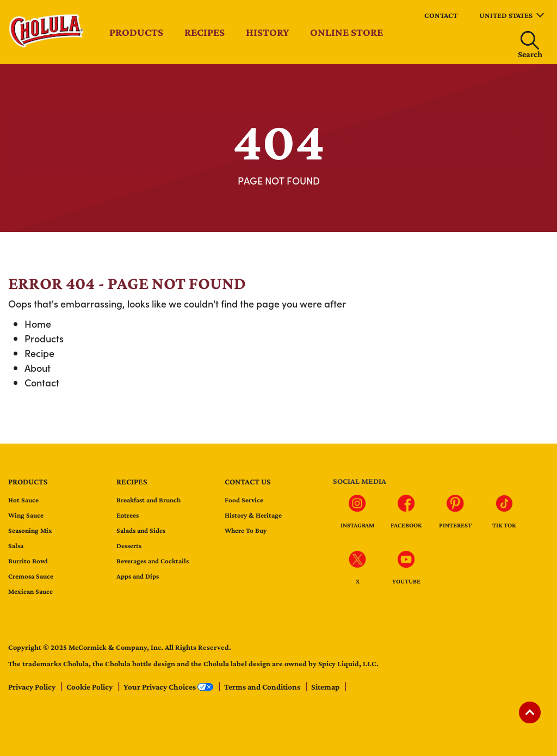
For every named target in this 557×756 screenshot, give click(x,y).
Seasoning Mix (30, 530)
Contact (441, 15)
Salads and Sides (141, 530)
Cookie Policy (90, 687)
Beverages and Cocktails (153, 561)
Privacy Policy (33, 687)
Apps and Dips (138, 576)
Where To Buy (246, 530)
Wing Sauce (26, 515)
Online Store (346, 32)
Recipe (39, 353)
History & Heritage (253, 515)
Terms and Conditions (263, 687)
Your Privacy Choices (169, 687)
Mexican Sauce (30, 591)
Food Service (244, 500)
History (267, 32)
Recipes (205, 32)
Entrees (128, 515)
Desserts (129, 546)
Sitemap (326, 687)
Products (136, 32)
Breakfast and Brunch (148, 500)
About (38, 368)
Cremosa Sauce (31, 576)
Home (38, 324)
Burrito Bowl (28, 561)
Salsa (16, 546)
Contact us (248, 482)
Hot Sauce (23, 500)
